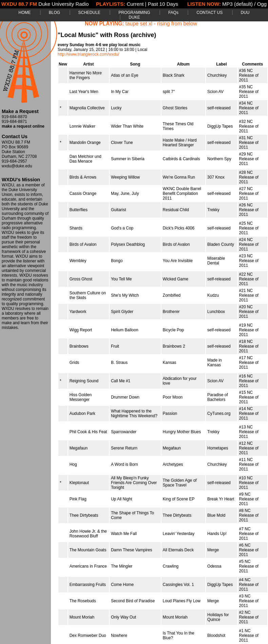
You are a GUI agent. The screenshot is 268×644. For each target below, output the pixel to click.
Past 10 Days (163, 4)
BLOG (54, 13)
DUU (245, 13)
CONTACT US (209, 13)
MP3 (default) (237, 4)
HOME (24, 13)
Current (135, 4)
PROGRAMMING (134, 13)
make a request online (23, 126)
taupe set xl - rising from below (161, 24)
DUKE (134, 17)
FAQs (173, 13)
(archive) (143, 35)
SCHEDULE (89, 13)
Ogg (262, 4)
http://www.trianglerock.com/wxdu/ (88, 54)
